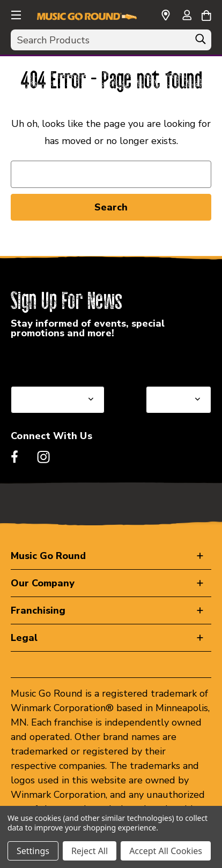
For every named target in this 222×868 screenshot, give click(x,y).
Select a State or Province (68, 360)
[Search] (201, 42)
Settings (33, 851)
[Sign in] (187, 16)
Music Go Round (48, 556)
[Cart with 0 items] (206, 14)
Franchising (38, 610)
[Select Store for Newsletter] (179, 400)
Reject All (90, 851)
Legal (24, 638)
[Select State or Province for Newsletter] (58, 400)
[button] (15, 13)
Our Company (43, 583)
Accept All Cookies (166, 851)
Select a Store (177, 360)
